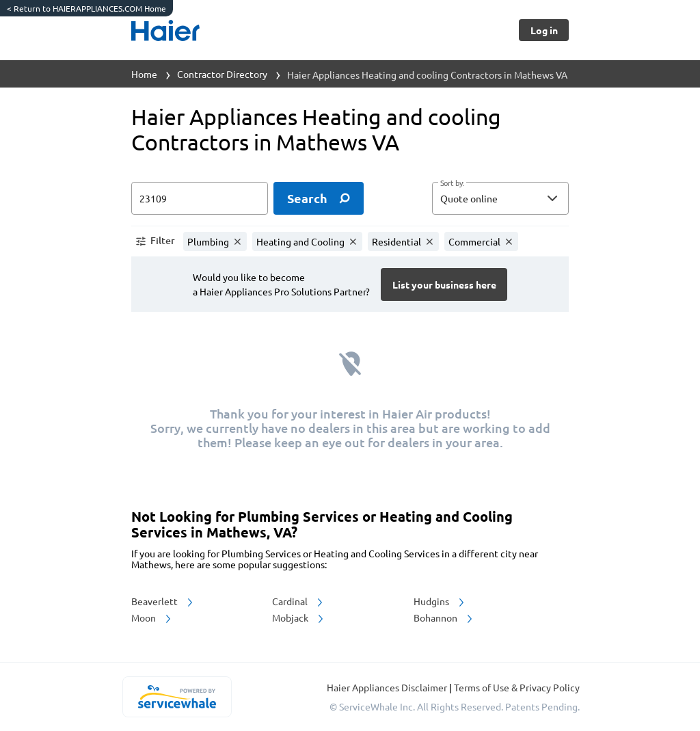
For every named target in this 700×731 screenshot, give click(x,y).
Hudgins (440, 601)
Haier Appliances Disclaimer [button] (388, 687)
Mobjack (299, 617)
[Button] (544, 30)
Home (144, 74)
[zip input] (200, 198)
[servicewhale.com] (177, 697)
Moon (152, 617)
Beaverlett (163, 601)
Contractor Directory (222, 74)
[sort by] (521, 198)
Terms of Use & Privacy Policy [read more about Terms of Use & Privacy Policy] (517, 687)
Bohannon (444, 617)
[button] (500, 198)
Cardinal (298, 601)
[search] (319, 198)
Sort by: (452, 183)
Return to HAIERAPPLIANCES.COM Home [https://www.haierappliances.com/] (86, 8)
